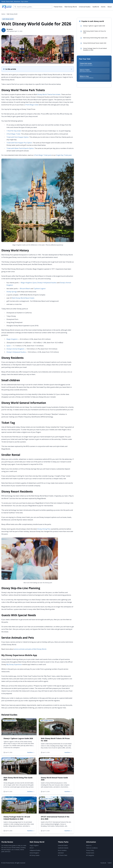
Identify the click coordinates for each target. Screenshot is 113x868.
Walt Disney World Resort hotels (23, 298)
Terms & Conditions (92, 848)
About (110, 7)
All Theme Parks (63, 855)
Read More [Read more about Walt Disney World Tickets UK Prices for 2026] (68, 752)
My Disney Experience (14, 664)
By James (10, 29)
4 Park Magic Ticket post (43, 155)
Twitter (110, 863)
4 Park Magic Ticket (13, 134)
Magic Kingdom (26, 283)
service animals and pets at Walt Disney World (30, 649)
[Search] (33, 7)
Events (103, 7)
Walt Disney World (71, 7)
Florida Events (90, 853)
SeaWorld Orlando (63, 848)
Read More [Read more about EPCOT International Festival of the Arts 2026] (68, 831)
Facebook (103, 863)
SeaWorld (96, 7)
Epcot (35, 283)
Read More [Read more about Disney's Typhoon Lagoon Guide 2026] (31, 752)
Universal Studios (85, 7)
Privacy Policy (90, 850)
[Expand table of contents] (38, 69)
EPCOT (32, 848)
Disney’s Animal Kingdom (15, 349)
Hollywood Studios (35, 850)
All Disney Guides (35, 855)
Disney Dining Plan (44, 529)
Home (3, 14)
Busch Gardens (62, 850)
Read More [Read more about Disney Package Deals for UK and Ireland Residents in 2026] (31, 831)
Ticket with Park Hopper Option (18, 137)
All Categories (90, 855)
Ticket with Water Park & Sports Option (20, 148)
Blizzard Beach (25, 288)
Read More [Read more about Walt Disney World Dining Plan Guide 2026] (31, 792)
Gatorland (61, 853)
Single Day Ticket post (64, 155)
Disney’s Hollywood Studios (47, 283)
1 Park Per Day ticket (14, 131)
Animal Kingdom (34, 853)
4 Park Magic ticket (32, 105)
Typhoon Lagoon (40, 288)
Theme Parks (58, 7)
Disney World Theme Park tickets (49, 94)
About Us (89, 845)
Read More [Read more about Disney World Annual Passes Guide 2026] (68, 792)
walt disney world (12, 14)
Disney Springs (12, 292)
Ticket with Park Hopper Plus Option (19, 143)
